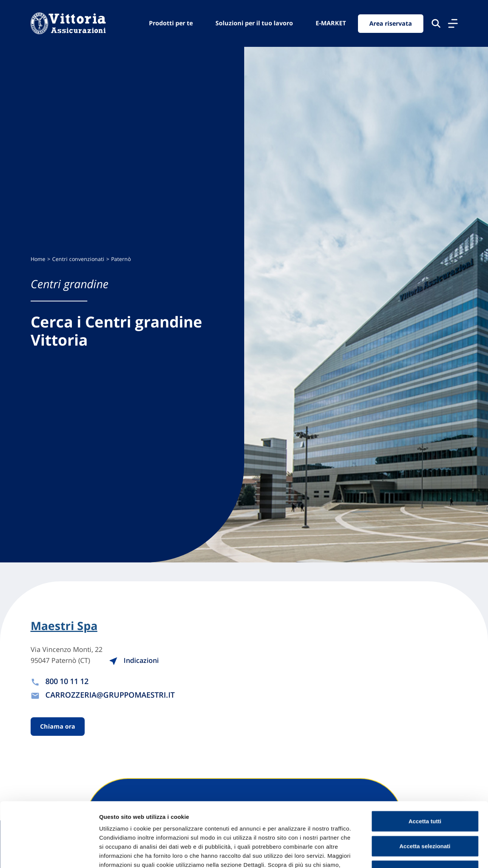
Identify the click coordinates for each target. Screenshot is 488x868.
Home (38, 259)
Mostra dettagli (398, 853)
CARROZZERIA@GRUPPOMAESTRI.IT (110, 695)
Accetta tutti (425, 761)
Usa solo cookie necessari (425, 810)
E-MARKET (331, 23)
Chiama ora (58, 726)
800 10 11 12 (67, 681)
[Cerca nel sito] (436, 23)
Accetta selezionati (425, 785)
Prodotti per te (171, 23)
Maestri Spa (64, 626)
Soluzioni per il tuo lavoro (254, 23)
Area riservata (391, 23)
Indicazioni (134, 660)
